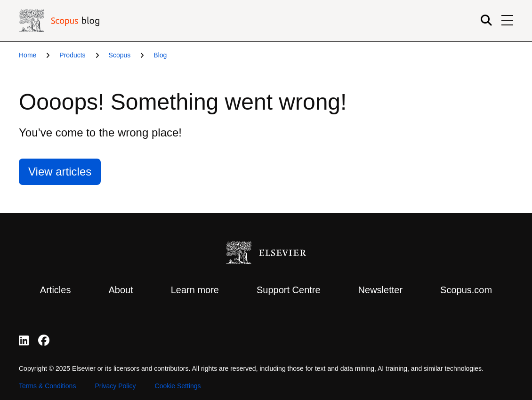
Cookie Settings (178, 386)
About (121, 290)
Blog (160, 55)
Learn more (195, 290)
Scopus (120, 55)
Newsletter (380, 290)
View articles (60, 172)
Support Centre (289, 290)
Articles (56, 290)
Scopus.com (466, 290)
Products (72, 55)
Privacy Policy (115, 386)
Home (28, 55)
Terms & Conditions (47, 386)
